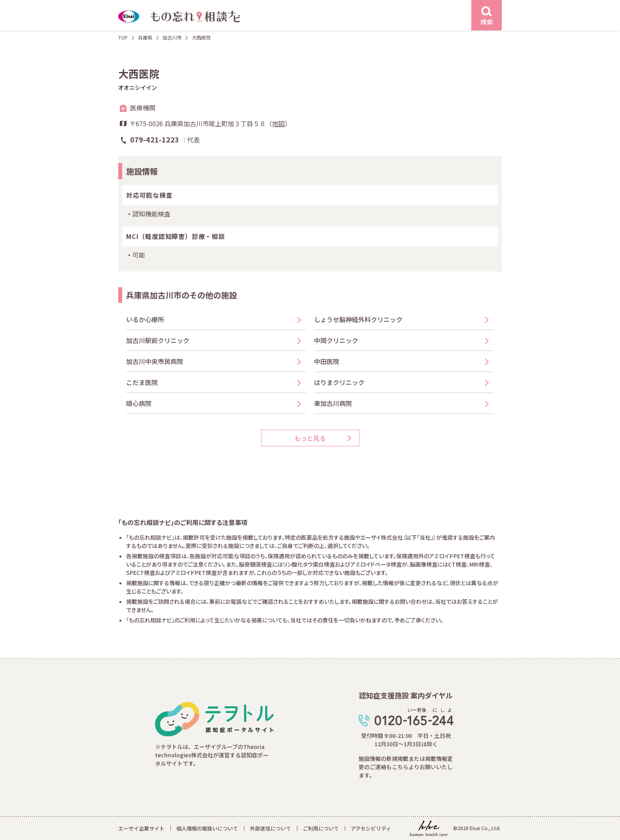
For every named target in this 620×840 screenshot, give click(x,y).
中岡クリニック (336, 340)
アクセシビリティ (371, 828)
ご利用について (321, 828)
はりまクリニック (339, 382)
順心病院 (139, 403)
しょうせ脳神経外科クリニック (358, 319)
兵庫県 (145, 37)
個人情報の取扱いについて (207, 828)
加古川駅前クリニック (158, 340)
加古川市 (172, 37)
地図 (278, 123)
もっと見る (310, 438)
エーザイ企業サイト (141, 828)
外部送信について (270, 828)
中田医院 (327, 361)
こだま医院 (142, 382)
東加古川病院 (333, 403)
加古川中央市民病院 (155, 361)
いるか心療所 (145, 319)
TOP (123, 37)
